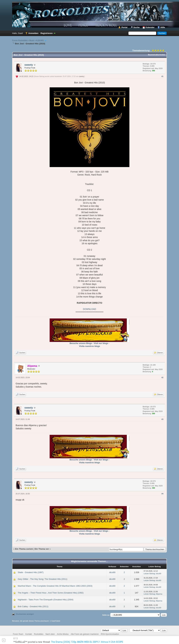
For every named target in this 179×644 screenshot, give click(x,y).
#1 (162, 76)
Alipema (159, 594)
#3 (162, 419)
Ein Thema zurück (24, 549)
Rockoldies (39, 634)
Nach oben (50, 634)
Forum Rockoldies (20, 40)
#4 (162, 494)
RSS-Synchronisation (110, 634)
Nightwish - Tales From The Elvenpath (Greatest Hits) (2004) (46, 600)
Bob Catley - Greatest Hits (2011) (33, 606)
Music (32, 40)
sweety (29, 65)
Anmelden (33, 33)
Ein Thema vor (42, 549)
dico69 (112, 572)
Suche (136, 27)
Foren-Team (18, 634)
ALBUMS (40, 40)
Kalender (150, 27)
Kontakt (29, 634)
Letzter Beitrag (149, 574)
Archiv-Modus (63, 634)
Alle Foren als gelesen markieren (85, 634)
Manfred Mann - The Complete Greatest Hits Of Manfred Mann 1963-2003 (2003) (55, 586)
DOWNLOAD (89, 309)
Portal (124, 27)
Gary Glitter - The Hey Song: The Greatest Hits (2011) (43, 579)
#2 (162, 377)
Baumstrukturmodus (157, 55)
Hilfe (163, 27)
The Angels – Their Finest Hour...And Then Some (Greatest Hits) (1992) (51, 593)
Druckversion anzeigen (25, 614)
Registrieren (47, 33)
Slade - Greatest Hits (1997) (31, 572)
